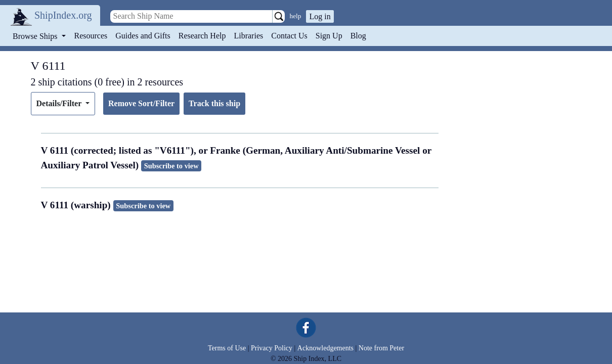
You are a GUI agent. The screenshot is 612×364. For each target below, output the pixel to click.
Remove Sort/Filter (141, 103)
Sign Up (329, 36)
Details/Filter (60, 103)
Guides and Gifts (143, 36)
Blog (358, 36)
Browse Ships (36, 36)
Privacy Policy (272, 348)
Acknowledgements (325, 348)
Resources (91, 36)
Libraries (248, 36)
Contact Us (289, 36)
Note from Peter (381, 348)
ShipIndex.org (63, 15)
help (296, 16)
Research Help (202, 36)
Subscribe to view (171, 166)
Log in (320, 16)
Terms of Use (227, 348)
